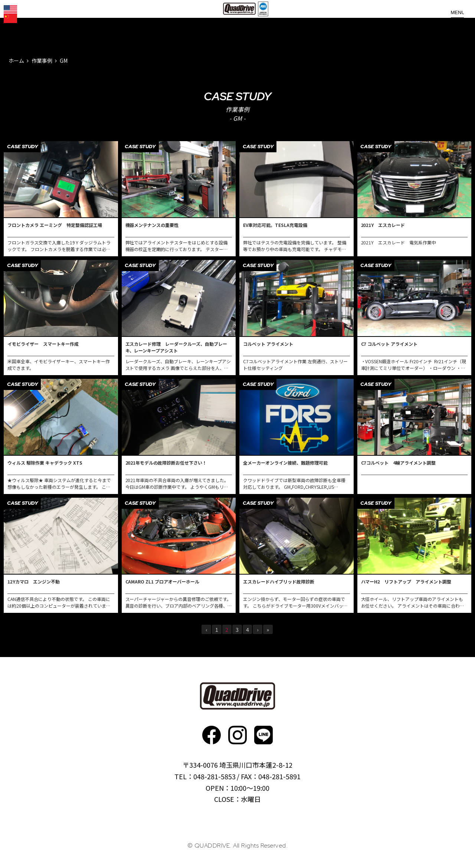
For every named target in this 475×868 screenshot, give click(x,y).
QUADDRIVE (240, 22)
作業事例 (42, 61)
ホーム (16, 61)
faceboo (212, 735)
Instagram (237, 735)
